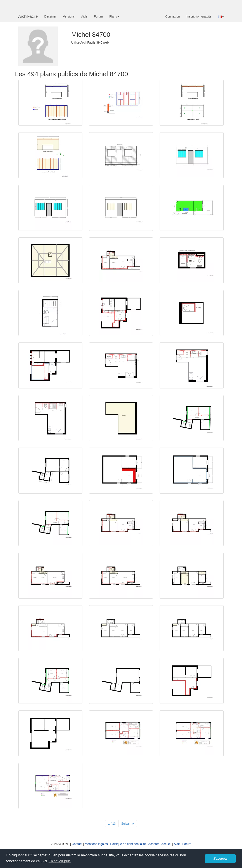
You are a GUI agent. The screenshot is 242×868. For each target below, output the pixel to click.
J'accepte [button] (220, 859)
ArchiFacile (28, 16)
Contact (77, 844)
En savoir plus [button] (60, 861)
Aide (84, 16)
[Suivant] (127, 824)
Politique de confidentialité (128, 844)
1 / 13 (112, 824)
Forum (98, 16)
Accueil (166, 844)
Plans (114, 16)
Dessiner (50, 16)
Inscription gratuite (199, 16)
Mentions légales (96, 844)
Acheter (153, 844)
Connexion (173, 16)
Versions (69, 16)
